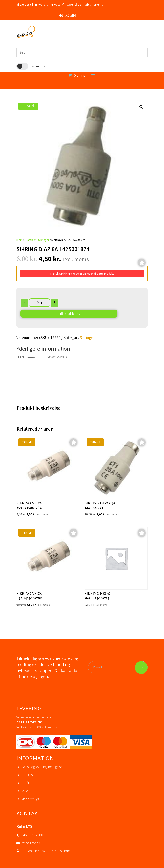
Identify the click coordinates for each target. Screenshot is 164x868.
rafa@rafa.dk (31, 843)
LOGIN (70, 15)
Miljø (25, 791)
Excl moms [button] (38, 66)
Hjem (19, 240)
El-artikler (30, 240)
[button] (141, 107)
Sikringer (44, 240)
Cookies (27, 775)
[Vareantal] (39, 303)
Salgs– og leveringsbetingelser (43, 767)
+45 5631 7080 (32, 835)
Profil (25, 783)
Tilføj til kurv (69, 313)
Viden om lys (30, 799)
